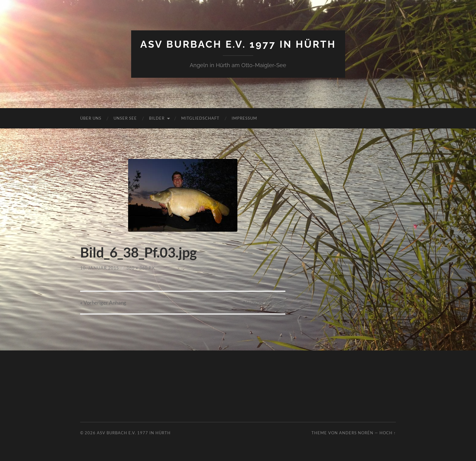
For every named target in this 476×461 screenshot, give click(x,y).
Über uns (91, 118)
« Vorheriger (103, 303)
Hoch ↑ (388, 433)
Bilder (157, 118)
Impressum (244, 118)
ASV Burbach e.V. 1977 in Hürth (238, 44)
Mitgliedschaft (200, 118)
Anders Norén (356, 433)
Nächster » (264, 303)
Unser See (125, 118)
